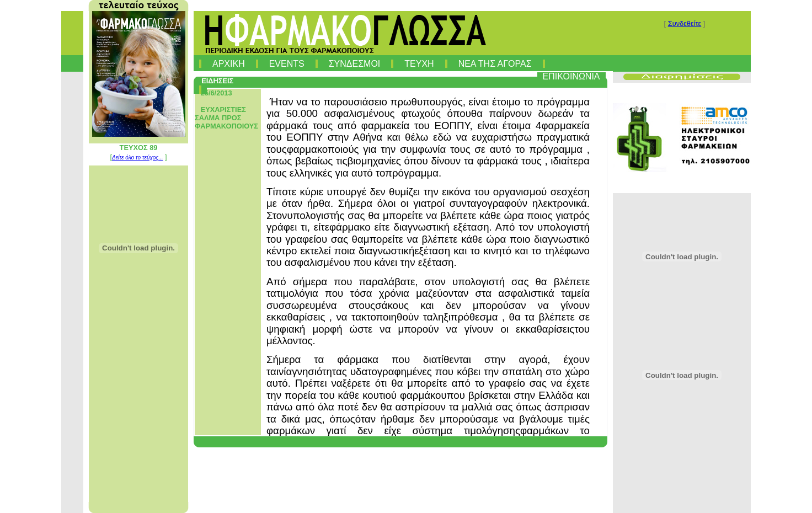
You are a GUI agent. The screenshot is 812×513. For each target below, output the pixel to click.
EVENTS (287, 64)
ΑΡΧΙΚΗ (229, 64)
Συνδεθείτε (685, 23)
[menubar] (403, 74)
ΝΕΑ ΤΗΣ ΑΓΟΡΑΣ (495, 64)
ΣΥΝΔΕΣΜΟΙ (355, 64)
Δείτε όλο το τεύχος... (138, 157)
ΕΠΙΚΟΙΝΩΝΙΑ (571, 77)
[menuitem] (200, 62)
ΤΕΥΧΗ (419, 64)
